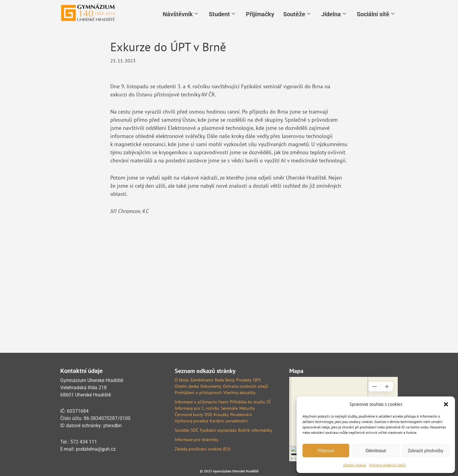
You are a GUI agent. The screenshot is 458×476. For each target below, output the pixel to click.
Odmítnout (376, 451)
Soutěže (297, 14)
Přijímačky (260, 14)
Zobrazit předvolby (425, 451)
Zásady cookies (355, 465)
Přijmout (326, 451)
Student (222, 14)
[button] (446, 404)
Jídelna (334, 14)
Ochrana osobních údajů (387, 465)
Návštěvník (180, 14)
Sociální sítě (376, 14)
